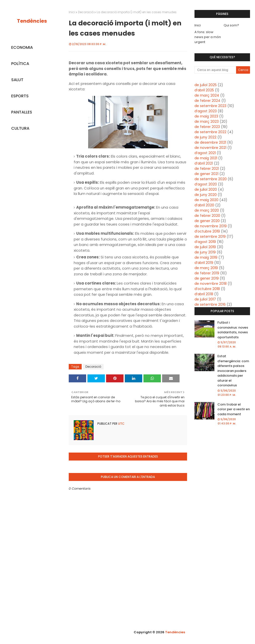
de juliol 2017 (205, 299)
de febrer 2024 (207, 101)
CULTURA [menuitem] (20, 128)
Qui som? (231, 25)
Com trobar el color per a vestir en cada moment (234, 409)
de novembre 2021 (210, 148)
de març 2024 (207, 95)
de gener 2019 (207, 278)
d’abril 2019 (204, 263)
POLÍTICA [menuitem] (20, 64)
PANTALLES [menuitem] (22, 112)
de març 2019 (206, 268)
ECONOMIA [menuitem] (22, 47)
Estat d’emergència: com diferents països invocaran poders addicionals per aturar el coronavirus (233, 371)
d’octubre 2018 (207, 289)
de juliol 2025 (206, 85)
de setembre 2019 (210, 236)
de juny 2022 (205, 137)
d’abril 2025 (204, 90)
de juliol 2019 (205, 247)
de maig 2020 (206, 200)
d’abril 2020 (204, 205)
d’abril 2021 (204, 163)
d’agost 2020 (206, 184)
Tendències (32, 21)
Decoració (86, 12)
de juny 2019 (205, 252)
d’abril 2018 (204, 294)
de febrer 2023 (207, 127)
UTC (121, 424)
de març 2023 (207, 121)
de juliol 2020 (206, 189)
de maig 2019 (206, 257)
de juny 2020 (206, 195)
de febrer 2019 (207, 273)
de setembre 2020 (211, 179)
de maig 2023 (206, 116)
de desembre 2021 (210, 142)
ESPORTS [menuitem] (20, 96)
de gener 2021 (206, 174)
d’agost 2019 (205, 242)
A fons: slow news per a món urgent (208, 37)
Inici (72, 12)
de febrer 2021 (207, 169)
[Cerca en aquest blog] (215, 70)
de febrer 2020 (207, 216)
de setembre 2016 (210, 304)
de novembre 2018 (211, 284)
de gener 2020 (207, 221)
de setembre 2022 (210, 132)
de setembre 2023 (210, 106)
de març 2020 (207, 210)
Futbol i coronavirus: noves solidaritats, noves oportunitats (233, 330)
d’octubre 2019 (207, 231)
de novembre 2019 (211, 226)
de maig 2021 (206, 158)
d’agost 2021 (205, 153)
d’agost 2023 (206, 111)
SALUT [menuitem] (17, 80)
